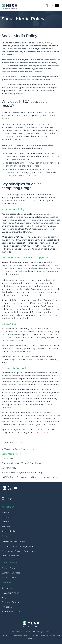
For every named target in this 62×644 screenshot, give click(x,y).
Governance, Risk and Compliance (19, 551)
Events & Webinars (11, 612)
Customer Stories (10, 602)
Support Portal (9, 568)
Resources (7, 588)
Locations (6, 517)
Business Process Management (17, 546)
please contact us (43, 433)
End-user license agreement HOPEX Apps (23, 472)
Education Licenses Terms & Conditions (21, 463)
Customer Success (11, 573)
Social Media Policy (11, 454)
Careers (5, 522)
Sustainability (8, 531)
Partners (6, 526)
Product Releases (10, 577)
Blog (4, 598)
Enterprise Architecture (13, 542)
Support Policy (9, 468)
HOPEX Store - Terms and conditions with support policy (30, 477)
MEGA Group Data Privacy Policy (18, 449)
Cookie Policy (8, 459)
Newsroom (7, 607)
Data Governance (10, 556)
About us (6, 512)
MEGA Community (11, 593)
